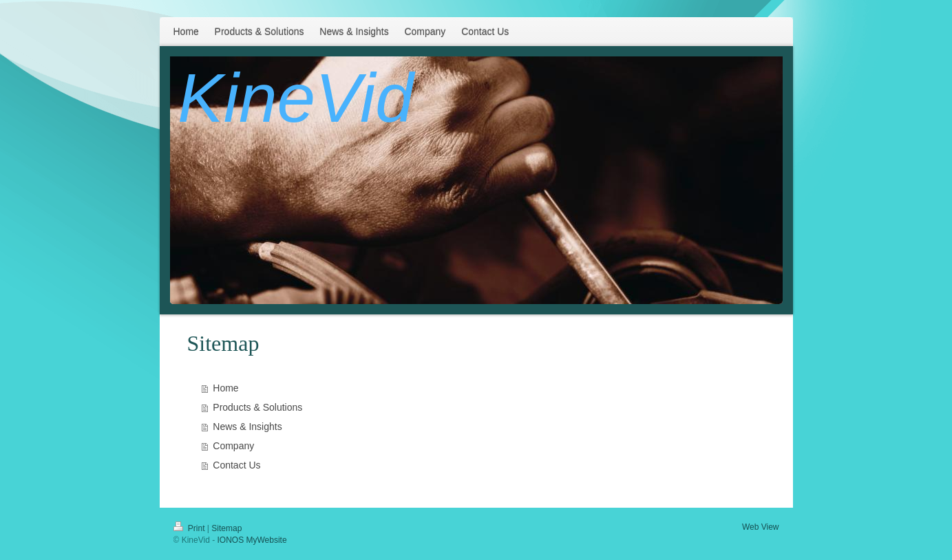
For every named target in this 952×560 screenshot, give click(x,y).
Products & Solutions (257, 407)
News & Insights (247, 427)
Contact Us (236, 465)
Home (225, 388)
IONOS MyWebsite (252, 540)
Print (190, 528)
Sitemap (226, 528)
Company (233, 446)
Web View (761, 527)
